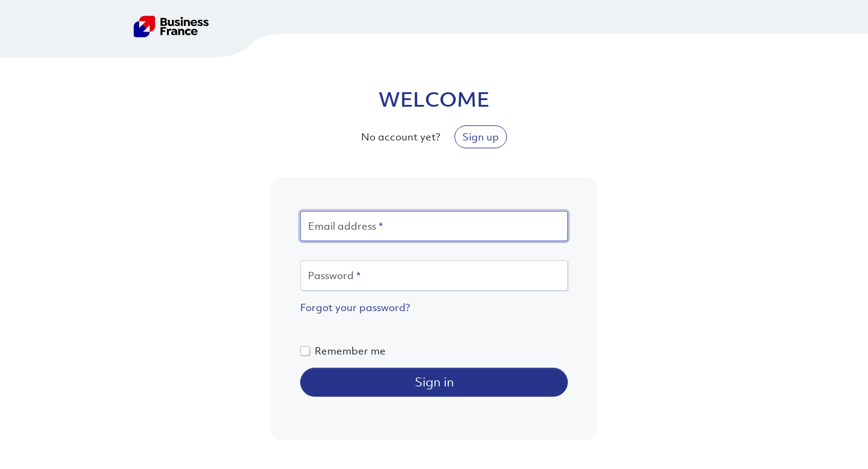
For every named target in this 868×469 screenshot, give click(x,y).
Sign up (481, 137)
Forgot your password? (355, 307)
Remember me (350, 351)
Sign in (434, 382)
